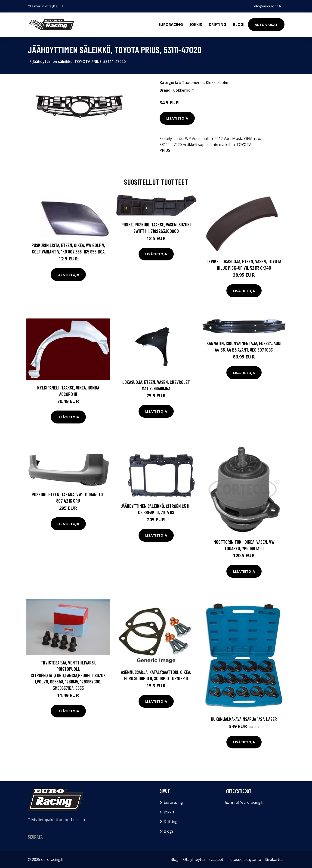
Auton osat (266, 25)
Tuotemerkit (193, 83)
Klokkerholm (217, 83)
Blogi (239, 25)
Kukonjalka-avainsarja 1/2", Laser (244, 719)
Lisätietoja (177, 118)
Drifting (218, 25)
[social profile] (62, 6)
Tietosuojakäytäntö (244, 859)
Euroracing (171, 25)
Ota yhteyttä (194, 859)
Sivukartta (274, 859)
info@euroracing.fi (267, 6)
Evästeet (216, 859)
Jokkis (196, 25)
